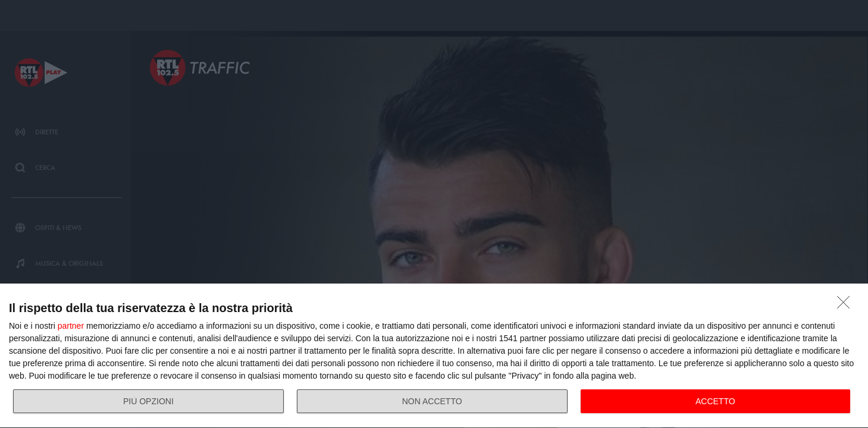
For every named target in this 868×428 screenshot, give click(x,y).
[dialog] (434, 356)
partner (71, 326)
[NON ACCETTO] (847, 306)
